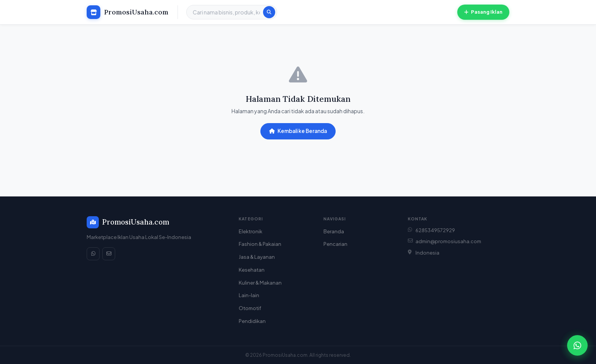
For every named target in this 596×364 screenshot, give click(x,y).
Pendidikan (252, 321)
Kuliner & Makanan (260, 283)
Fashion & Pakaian (260, 244)
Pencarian (335, 244)
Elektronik (250, 231)
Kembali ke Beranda (298, 131)
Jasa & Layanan (257, 257)
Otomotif (250, 308)
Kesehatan (252, 270)
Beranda (334, 231)
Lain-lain (249, 295)
